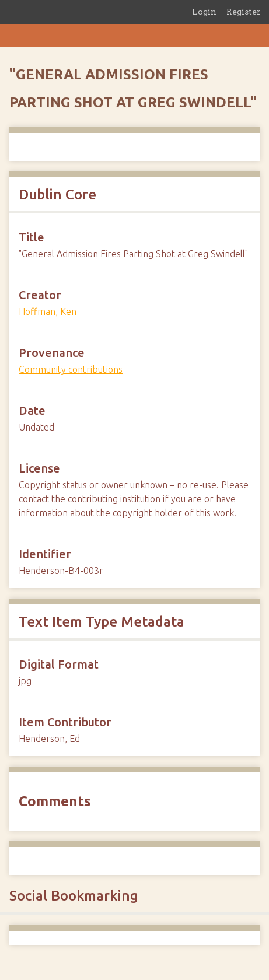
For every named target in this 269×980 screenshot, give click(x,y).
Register (244, 12)
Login (204, 12)
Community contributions (71, 369)
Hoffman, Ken (48, 311)
